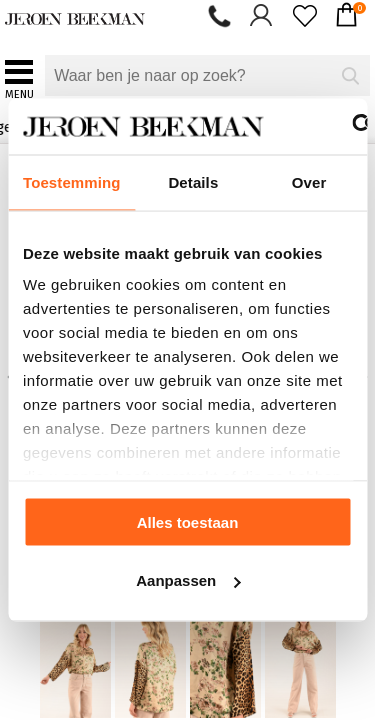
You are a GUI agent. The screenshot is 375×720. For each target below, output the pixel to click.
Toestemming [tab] (72, 181)
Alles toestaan (188, 521)
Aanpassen (188, 580)
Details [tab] (193, 181)
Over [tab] (309, 181)
